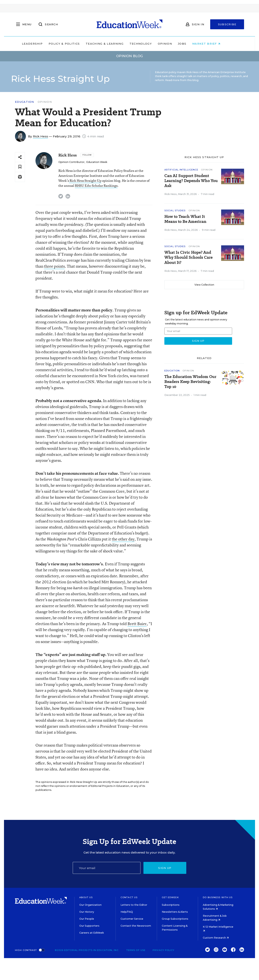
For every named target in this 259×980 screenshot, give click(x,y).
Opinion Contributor (71, 162)
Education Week (97, 162)
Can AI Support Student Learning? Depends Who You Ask (191, 181)
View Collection (204, 285)
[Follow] (87, 155)
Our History (87, 912)
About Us (86, 897)
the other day (123, 539)
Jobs (190, 44)
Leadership (41, 44)
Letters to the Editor (134, 905)
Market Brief (215, 44)
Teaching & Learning (113, 44)
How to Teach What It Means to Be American (185, 219)
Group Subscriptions (175, 919)
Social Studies (175, 210)
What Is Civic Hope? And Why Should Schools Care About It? (188, 257)
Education (25, 102)
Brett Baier (137, 624)
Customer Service (132, 919)
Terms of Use (136, 950)
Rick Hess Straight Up (85, 181)
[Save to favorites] (20, 167)
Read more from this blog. (182, 80)
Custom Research (216, 938)
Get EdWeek (170, 897)
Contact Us (129, 897)
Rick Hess (40, 136)
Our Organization (90, 905)
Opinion (173, 44)
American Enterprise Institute (227, 72)
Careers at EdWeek (92, 933)
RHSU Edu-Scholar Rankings (96, 186)
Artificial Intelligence (181, 170)
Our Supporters (89, 926)
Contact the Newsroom (136, 926)
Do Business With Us (218, 897)
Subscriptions (171, 905)
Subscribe (227, 24)
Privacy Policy (163, 950)
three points (54, 266)
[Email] (107, 868)
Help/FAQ (127, 912)
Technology (149, 44)
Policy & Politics (73, 44)
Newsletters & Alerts (175, 912)
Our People (87, 919)
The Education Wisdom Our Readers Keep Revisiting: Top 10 (190, 382)
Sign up (165, 868)
